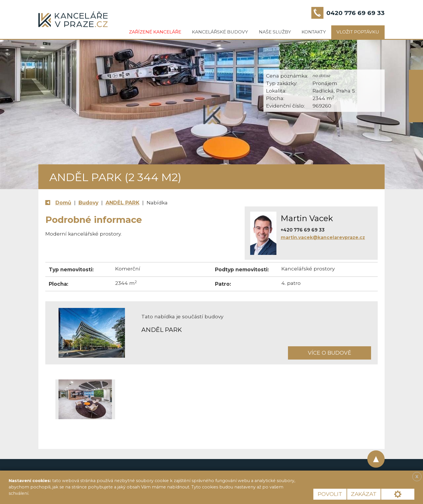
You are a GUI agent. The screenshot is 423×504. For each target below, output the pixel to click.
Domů (63, 203)
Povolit (330, 494)
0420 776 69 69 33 (355, 13)
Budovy (88, 203)
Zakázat (364, 494)
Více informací (50, 493)
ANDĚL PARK (122, 203)
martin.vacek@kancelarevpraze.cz (323, 237)
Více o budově (330, 353)
